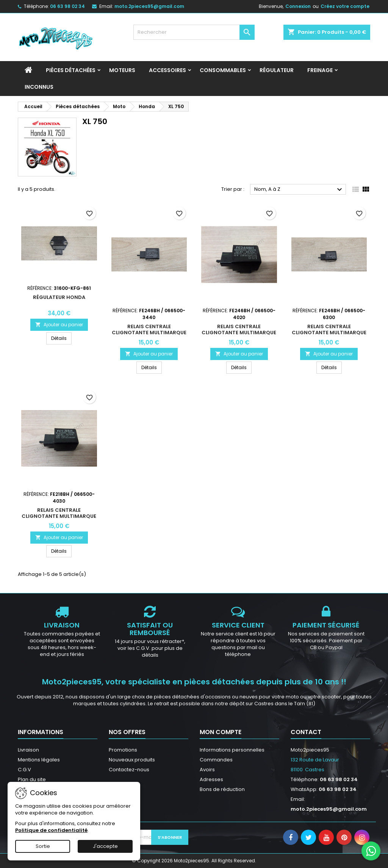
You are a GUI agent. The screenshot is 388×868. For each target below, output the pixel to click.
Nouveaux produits (132, 760)
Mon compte (221, 732)
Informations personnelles (232, 750)
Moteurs (122, 70)
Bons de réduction (222, 789)
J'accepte (105, 846)
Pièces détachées (71, 70)
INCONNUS (39, 87)
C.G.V (24, 770)
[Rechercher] (194, 32)
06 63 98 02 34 (67, 6)
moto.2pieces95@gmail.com (149, 6)
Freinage (320, 70)
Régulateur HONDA (59, 297)
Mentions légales (39, 760)
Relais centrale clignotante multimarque (149, 329)
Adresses (211, 779)
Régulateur (277, 70)
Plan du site (32, 779)
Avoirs (207, 770)
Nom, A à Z (299, 190)
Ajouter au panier (59, 325)
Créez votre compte (345, 6)
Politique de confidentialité (51, 830)
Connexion (298, 6)
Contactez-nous (129, 770)
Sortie (43, 846)
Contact (306, 732)
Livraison (28, 750)
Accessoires (167, 70)
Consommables (223, 70)
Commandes (216, 760)
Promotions (123, 750)
